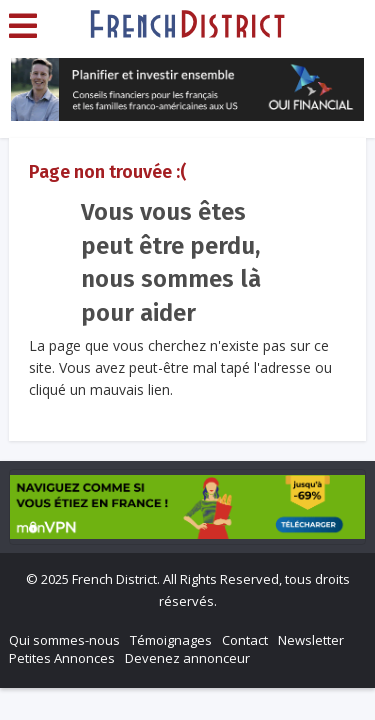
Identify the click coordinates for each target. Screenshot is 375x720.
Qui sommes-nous (64, 640)
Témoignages (171, 640)
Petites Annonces (62, 658)
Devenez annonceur (187, 658)
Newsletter (311, 640)
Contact (245, 640)
